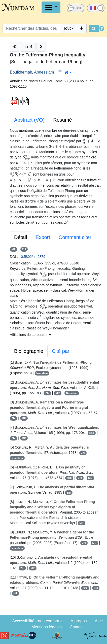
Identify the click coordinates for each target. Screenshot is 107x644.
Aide (99, 621)
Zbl (24, 249)
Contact (77, 627)
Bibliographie (29, 351)
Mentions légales (47, 627)
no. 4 (28, 47)
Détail (21, 237)
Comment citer (75, 237)
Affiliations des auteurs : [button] (30, 335)
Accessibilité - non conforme (38, 621)
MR (14, 249)
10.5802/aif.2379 (32, 257)
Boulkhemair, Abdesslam (32, 72)
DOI (92, 433)
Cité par (61, 351)
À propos (79, 621)
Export (43, 237)
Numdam (42, 373)
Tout (67, 28)
